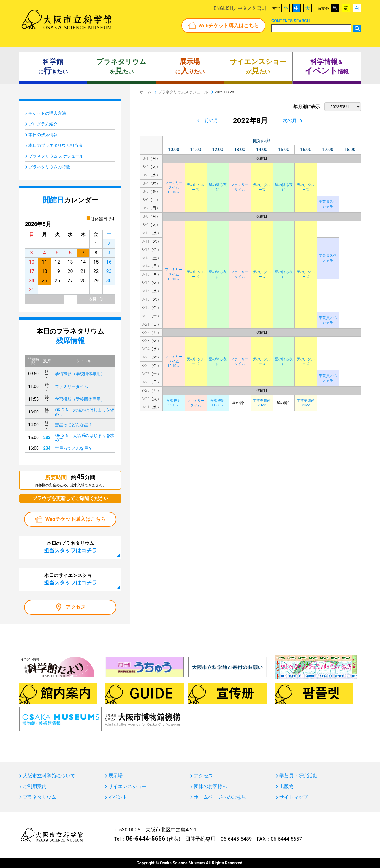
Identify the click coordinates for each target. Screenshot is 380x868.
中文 (243, 8)
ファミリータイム (240, 187)
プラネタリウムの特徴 (49, 167)
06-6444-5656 (145, 839)
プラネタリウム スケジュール (56, 156)
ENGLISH (223, 8)
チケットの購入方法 (47, 113)
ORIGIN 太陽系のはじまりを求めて (84, 412)
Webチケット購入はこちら (229, 26)
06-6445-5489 (236, 839)
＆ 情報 (327, 67)
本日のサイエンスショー (70, 579)
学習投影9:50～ (174, 403)
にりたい (190, 67)
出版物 (286, 787)
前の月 (211, 121)
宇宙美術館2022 (262, 403)
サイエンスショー (127, 787)
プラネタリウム (39, 797)
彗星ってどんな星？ (74, 425)
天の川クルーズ (196, 187)
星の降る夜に (218, 187)
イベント (118, 797)
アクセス (76, 607)
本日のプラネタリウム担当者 (56, 145)
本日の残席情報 (43, 135)
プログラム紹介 (43, 124)
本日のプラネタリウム (70, 547)
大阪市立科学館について (49, 776)
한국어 (259, 8)
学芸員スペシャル (328, 204)
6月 (93, 299)
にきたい (53, 67)
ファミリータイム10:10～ (174, 187)
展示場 (115, 776)
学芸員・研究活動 (298, 776)
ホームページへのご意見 (220, 797)
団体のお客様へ (210, 787)
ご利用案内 (35, 787)
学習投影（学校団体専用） (80, 374)
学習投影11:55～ (218, 403)
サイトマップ (294, 797)
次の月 (290, 121)
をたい (121, 67)
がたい (258, 67)
